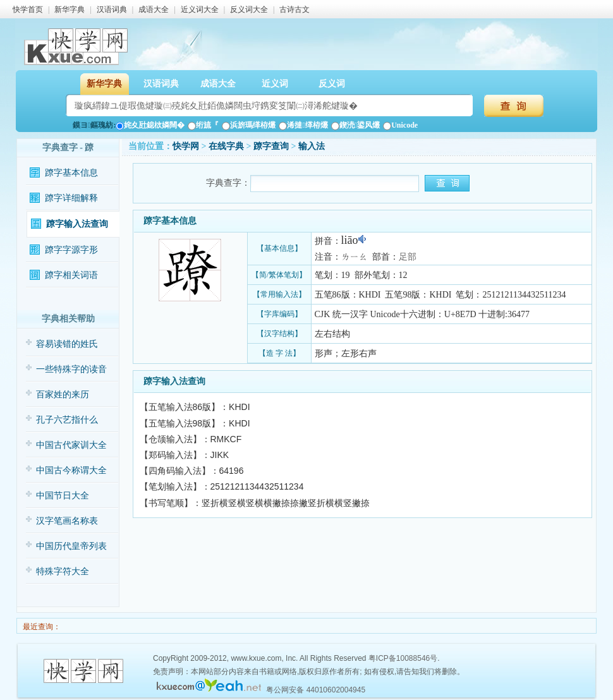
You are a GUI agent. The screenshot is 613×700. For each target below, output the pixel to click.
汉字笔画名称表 (67, 521)
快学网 (186, 146)
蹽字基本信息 (71, 173)
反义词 (332, 84)
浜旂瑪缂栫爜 (249, 125)
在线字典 (226, 146)
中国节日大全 (63, 496)
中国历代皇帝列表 (71, 546)
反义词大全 (249, 9)
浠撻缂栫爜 (303, 125)
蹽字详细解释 (71, 198)
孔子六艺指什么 (67, 420)
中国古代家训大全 (71, 445)
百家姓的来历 (63, 395)
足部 (408, 257)
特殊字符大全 (63, 571)
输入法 (312, 146)
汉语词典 (112, 9)
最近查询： (41, 627)
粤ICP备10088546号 (403, 658)
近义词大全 (200, 9)
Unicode (400, 125)
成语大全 (154, 9)
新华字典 (70, 9)
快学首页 (28, 9)
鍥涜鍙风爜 (355, 125)
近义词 (275, 84)
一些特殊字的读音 (71, 369)
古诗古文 (294, 9)
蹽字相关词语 (71, 275)
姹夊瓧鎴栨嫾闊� (150, 125)
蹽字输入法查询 (77, 224)
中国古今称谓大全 (71, 470)
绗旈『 (203, 125)
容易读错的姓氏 (67, 344)
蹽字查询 (271, 146)
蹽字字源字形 (71, 250)
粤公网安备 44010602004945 (316, 690)
